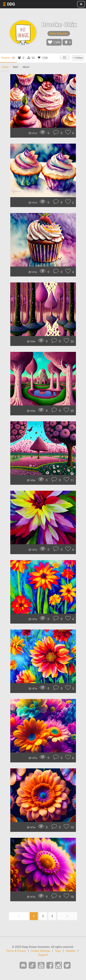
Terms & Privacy (16, 951)
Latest (5, 67)
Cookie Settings (40, 951)
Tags (58, 951)
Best (16, 67)
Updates (71, 951)
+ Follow (78, 58)
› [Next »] (67, 916)
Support (43, 955)
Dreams (8, 58)
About (26, 67)
